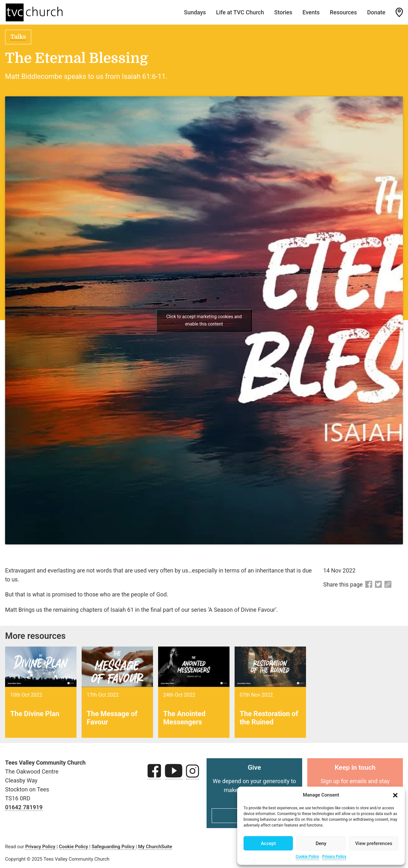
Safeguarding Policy (113, 847)
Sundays (195, 12)
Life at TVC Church (240, 12)
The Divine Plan (35, 714)
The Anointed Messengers (184, 718)
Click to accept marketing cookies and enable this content (204, 320)
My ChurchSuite (155, 847)
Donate (376, 12)
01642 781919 (24, 807)
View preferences (374, 843)
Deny (321, 843)
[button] (395, 795)
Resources (343, 12)
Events (311, 12)
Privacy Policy (334, 857)
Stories (283, 12)
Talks (18, 37)
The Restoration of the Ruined (269, 718)
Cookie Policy (307, 857)
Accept (268, 843)
